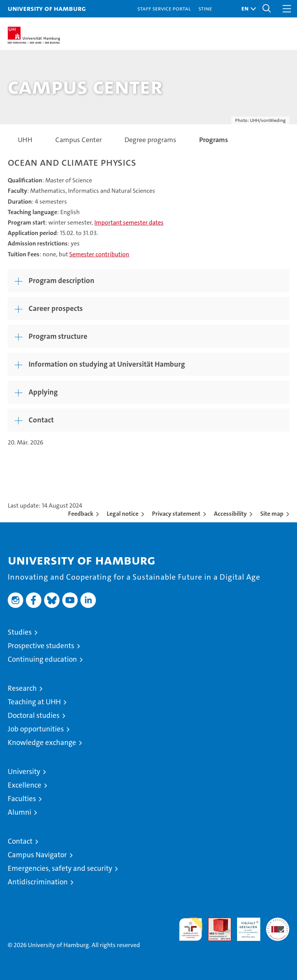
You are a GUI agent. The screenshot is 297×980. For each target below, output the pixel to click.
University (24, 771)
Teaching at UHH (34, 702)
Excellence (25, 785)
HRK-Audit (244, 926)
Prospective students (41, 646)
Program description (61, 281)
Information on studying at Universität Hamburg (107, 364)
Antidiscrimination (38, 882)
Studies (20, 632)
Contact (41, 420)
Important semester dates (129, 222)
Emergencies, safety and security (60, 868)
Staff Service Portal (164, 8)
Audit (215, 922)
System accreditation (278, 926)
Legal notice (123, 514)
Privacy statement (176, 514)
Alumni (20, 812)
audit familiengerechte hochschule (191, 929)
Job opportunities (36, 729)
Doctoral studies (34, 715)
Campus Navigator (37, 855)
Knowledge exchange (42, 742)
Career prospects (56, 308)
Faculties (22, 799)
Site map (272, 514)
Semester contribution (99, 254)
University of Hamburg (47, 8)
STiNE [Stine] (205, 8)
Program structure (58, 336)
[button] (247, 9)
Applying (43, 392)
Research (22, 688)
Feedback (81, 514)
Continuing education (42, 659)
